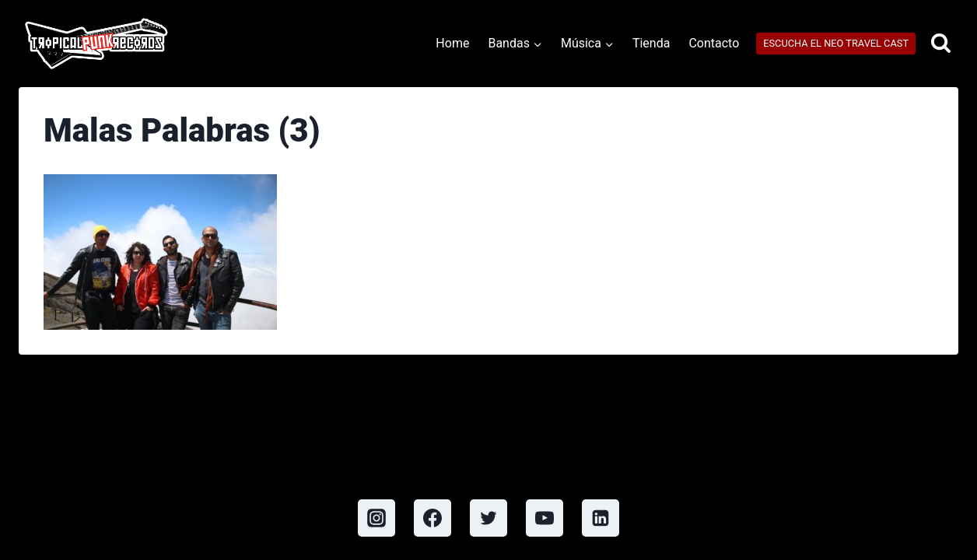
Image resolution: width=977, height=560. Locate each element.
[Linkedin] (601, 518)
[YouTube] (545, 518)
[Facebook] (432, 518)
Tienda (651, 43)
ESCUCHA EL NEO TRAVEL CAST (836, 43)
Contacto (714, 43)
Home (452, 43)
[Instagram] (376, 518)
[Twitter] (488, 518)
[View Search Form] (941, 44)
